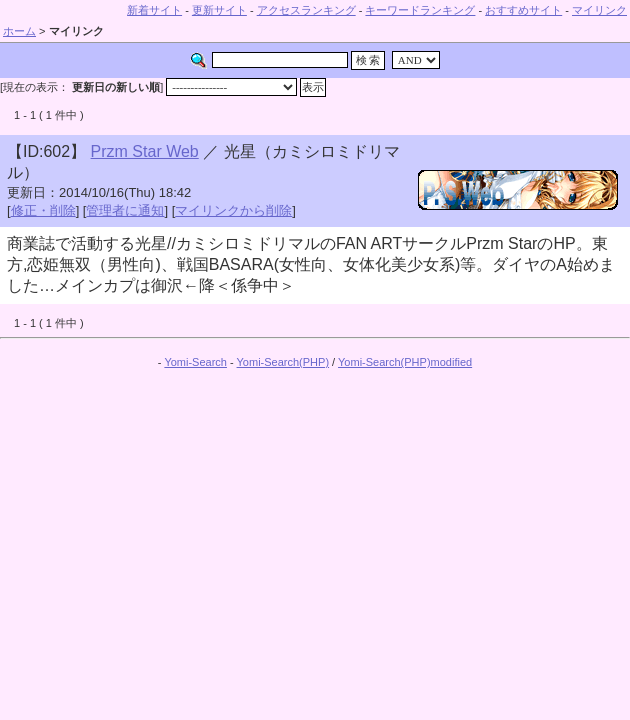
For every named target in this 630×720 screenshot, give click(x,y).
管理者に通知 (125, 210)
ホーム (19, 31)
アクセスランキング (306, 10)
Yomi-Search (195, 362)
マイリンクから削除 (233, 210)
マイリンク (599, 10)
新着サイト (154, 10)
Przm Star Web (145, 151)
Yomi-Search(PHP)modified (405, 362)
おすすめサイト (523, 10)
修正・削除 (43, 210)
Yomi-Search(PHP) (283, 362)
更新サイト (219, 10)
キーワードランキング (420, 10)
